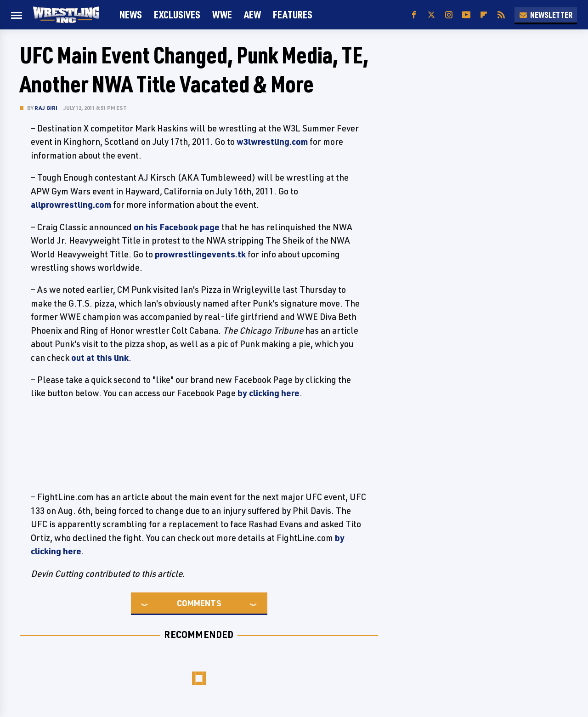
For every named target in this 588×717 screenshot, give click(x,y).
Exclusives (177, 14)
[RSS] (501, 15)
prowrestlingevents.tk (200, 254)
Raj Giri (46, 108)
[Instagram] (449, 15)
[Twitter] (431, 15)
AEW (252, 14)
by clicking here (269, 393)
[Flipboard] (484, 15)
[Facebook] (414, 15)
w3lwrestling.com (272, 142)
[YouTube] (466, 15)
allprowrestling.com (71, 205)
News (131, 14)
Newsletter (546, 15)
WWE (222, 14)
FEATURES (293, 14)
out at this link (100, 358)
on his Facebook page (177, 227)
